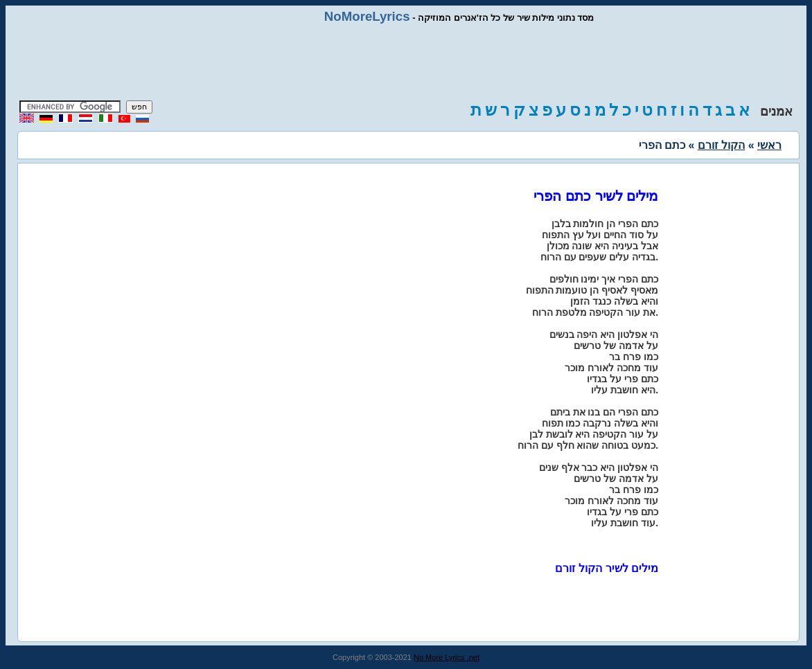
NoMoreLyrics (367, 16)
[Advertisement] (406, 62)
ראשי (769, 145)
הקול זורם (721, 145)
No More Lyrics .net (447, 657)
